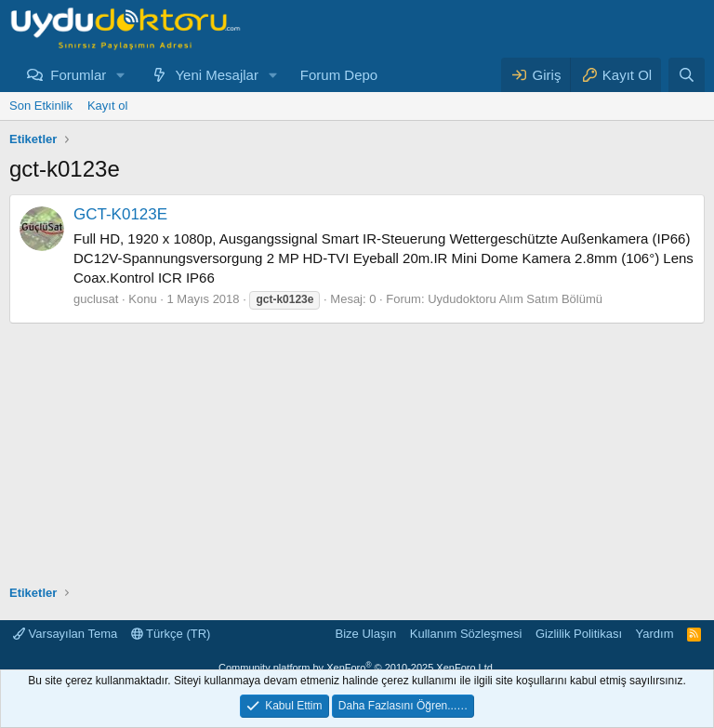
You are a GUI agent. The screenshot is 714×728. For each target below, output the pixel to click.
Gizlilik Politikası (579, 634)
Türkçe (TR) (171, 634)
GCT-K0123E (120, 214)
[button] (121, 75)
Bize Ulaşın (366, 634)
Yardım (655, 634)
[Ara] (687, 75)
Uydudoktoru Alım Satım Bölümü (515, 299)
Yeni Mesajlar (217, 75)
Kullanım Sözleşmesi (466, 634)
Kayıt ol (107, 106)
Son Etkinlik (41, 106)
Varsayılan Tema (65, 634)
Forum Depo (339, 75)
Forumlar (78, 75)
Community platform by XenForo (357, 668)
